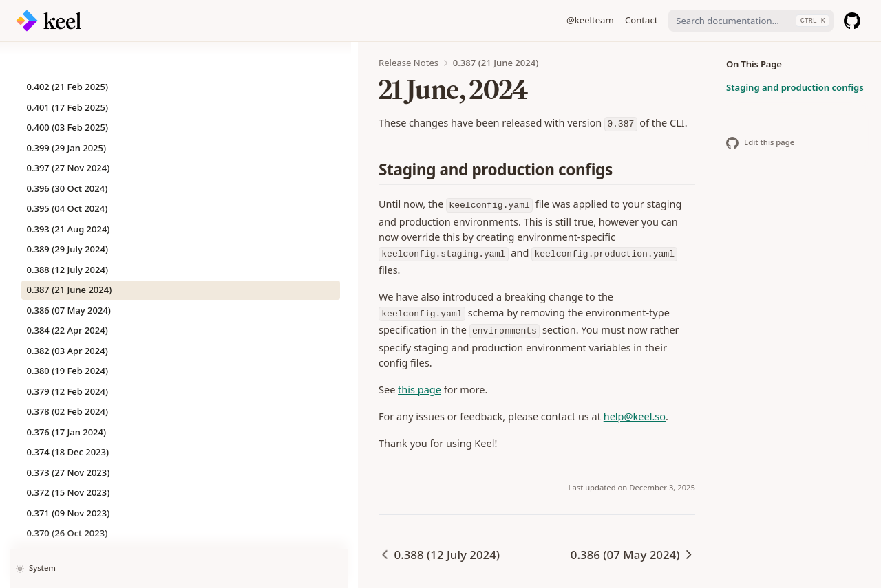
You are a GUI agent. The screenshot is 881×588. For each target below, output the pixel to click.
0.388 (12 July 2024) (67, 228)
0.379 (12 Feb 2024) (68, 350)
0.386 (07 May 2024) (69, 269)
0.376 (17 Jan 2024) (67, 391)
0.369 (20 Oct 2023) (67, 512)
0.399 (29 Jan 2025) (67, 107)
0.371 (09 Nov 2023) (68, 472)
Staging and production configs (795, 87)
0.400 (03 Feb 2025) (68, 86)
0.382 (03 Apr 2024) (67, 309)
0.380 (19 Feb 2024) (68, 329)
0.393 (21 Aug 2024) (68, 188)
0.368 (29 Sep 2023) (68, 532)
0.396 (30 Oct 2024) (67, 147)
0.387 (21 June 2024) (70, 248)
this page (227, 329)
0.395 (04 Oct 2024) (67, 167)
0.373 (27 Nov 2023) (68, 431)
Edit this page (760, 143)
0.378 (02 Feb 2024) (68, 370)
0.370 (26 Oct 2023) (67, 492)
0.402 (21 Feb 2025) (68, 45)
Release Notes (216, 63)
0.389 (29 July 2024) (67, 208)
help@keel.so (442, 356)
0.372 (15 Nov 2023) (68, 451)
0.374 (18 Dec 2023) (68, 411)
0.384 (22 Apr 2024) (67, 289)
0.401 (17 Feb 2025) (68, 66)
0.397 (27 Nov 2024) (68, 127)
